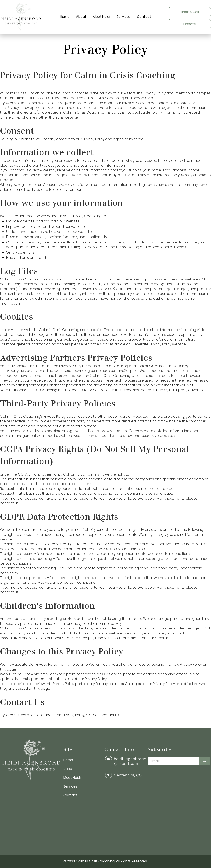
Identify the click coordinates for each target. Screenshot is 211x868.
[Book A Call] (190, 12)
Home (68, 760)
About (68, 769)
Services (70, 786)
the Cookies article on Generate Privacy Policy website (140, 344)
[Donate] (190, 24)
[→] (205, 761)
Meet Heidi (72, 778)
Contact (70, 795)
